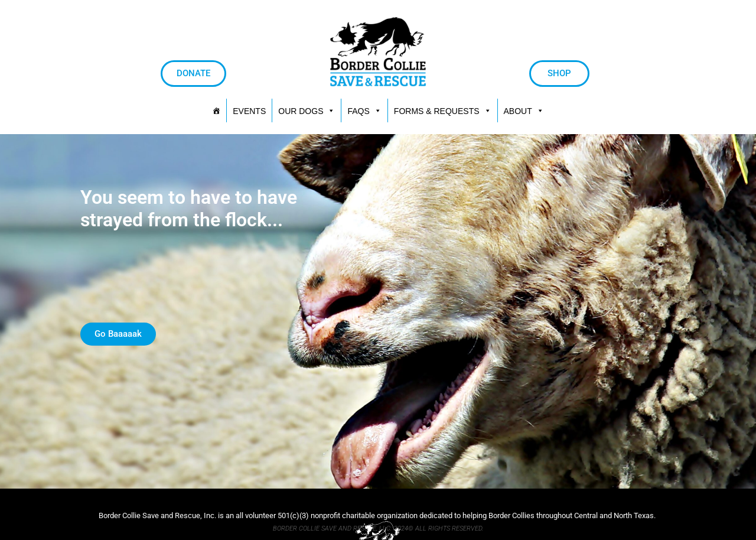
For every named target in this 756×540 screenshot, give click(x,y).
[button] (443, 110)
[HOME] (216, 110)
